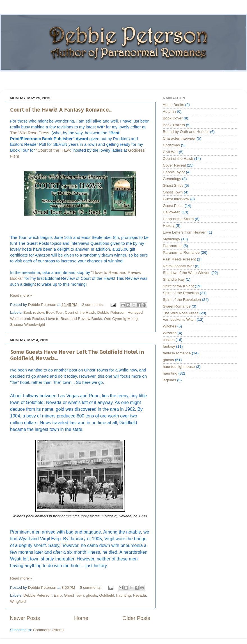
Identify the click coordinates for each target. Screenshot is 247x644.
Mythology (171, 239)
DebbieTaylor (174, 172)
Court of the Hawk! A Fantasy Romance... (61, 109)
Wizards (170, 333)
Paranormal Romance (181, 252)
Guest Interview (176, 199)
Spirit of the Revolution (182, 300)
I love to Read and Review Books (74, 319)
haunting (124, 595)
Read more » (21, 295)
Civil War (170, 152)
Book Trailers (174, 125)
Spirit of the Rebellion (181, 293)
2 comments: (93, 305)
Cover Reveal (174, 165)
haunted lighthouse (179, 367)
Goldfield (107, 595)
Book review (34, 312)
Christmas (171, 145)
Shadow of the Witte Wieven (187, 273)
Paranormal (173, 246)
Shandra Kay (174, 279)
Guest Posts (173, 206)
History (169, 226)
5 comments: (91, 588)
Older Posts (136, 618)
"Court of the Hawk (53, 150)
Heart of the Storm (178, 219)
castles (169, 340)
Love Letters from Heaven (185, 232)
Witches (170, 326)
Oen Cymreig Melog (121, 319)
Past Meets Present (179, 259)
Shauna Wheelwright (28, 325)
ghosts (92, 595)
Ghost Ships (173, 185)
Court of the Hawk (80, 312)
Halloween (172, 212)
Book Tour (54, 312)
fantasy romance (177, 353)
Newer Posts (25, 618)
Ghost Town (74, 595)
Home (81, 618)
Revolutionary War (178, 266)
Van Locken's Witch (179, 319)
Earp (58, 595)
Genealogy (172, 179)
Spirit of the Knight (178, 286)
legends (169, 380)
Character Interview (179, 138)
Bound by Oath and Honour (186, 132)
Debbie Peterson (111, 312)
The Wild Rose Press (30, 133)
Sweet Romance (177, 306)
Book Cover (173, 118)
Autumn (169, 111)
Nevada (139, 595)
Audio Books (173, 105)
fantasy (169, 346)
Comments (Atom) (49, 630)
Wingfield (18, 602)
